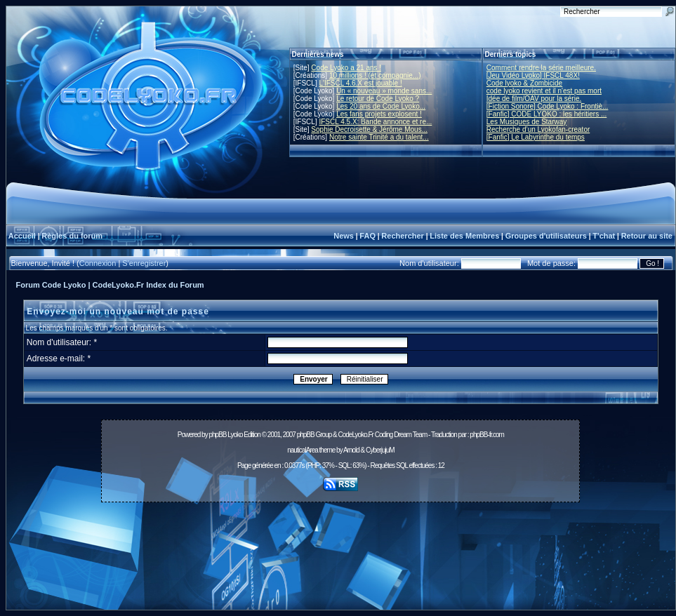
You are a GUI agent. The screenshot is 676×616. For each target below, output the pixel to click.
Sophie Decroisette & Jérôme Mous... (369, 129)
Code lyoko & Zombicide (524, 83)
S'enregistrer (144, 263)
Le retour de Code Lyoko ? (378, 99)
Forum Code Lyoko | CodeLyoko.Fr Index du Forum (110, 285)
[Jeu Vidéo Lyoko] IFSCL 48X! (533, 75)
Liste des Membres (464, 236)
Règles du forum (72, 236)
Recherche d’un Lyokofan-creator (538, 129)
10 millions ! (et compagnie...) (375, 75)
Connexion (98, 263)
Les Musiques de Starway (527, 122)
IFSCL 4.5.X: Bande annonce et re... (375, 122)
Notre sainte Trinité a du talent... (379, 137)
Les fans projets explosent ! (379, 114)
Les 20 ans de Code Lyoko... (381, 106)
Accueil (22, 236)
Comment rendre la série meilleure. (541, 68)
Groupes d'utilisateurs (546, 236)
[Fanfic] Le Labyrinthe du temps (536, 137)
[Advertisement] (341, 560)
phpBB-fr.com (487, 435)
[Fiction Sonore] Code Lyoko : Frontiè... (548, 106)
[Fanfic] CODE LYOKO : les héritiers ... (547, 114)
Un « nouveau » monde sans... (384, 91)
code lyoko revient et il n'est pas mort (544, 91)
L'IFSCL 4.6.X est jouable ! (360, 83)
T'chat (604, 236)
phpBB (217, 435)
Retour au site (647, 236)
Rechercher (403, 236)
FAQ (367, 236)
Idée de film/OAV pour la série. (534, 99)
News (344, 236)
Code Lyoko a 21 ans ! (346, 68)
